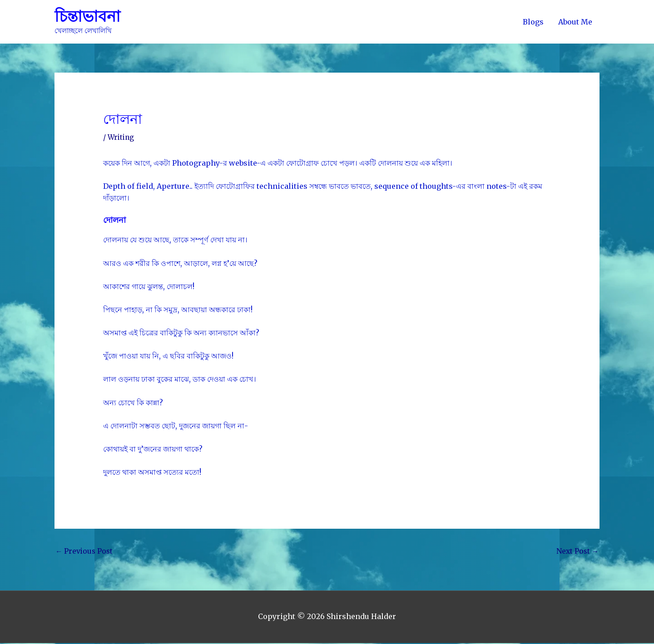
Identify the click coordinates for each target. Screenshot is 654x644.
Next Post (577, 552)
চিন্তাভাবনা (88, 17)
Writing (122, 138)
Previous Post (85, 552)
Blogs (533, 22)
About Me (575, 22)
